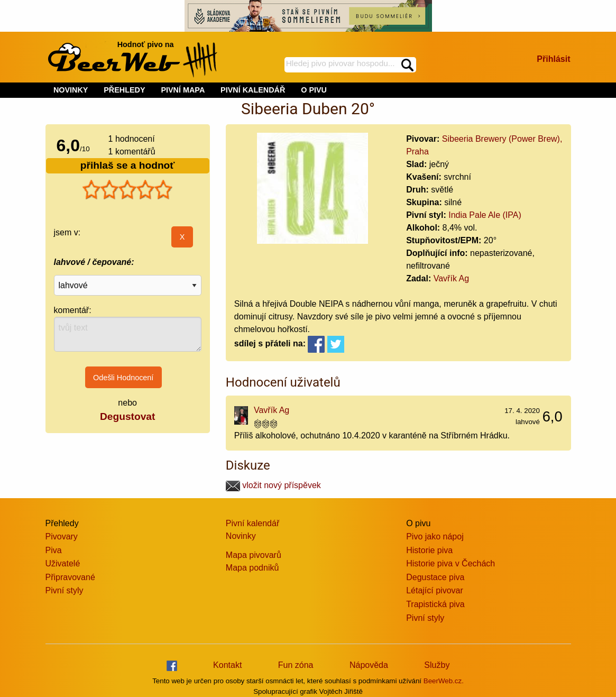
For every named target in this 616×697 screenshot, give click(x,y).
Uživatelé (63, 563)
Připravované (70, 577)
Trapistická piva (435, 604)
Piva (54, 550)
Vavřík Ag (451, 278)
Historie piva (429, 550)
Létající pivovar (435, 590)
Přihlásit (553, 59)
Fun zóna (296, 665)
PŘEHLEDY (124, 90)
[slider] (127, 190)
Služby (437, 665)
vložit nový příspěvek (273, 485)
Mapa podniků (252, 568)
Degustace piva (435, 577)
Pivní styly (65, 590)
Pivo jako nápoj (435, 536)
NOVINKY (71, 90)
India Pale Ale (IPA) (485, 215)
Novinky (241, 536)
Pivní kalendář (252, 523)
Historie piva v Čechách (450, 563)
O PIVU (314, 90)
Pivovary (62, 536)
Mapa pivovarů (254, 555)
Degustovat (127, 416)
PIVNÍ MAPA (183, 90)
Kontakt (227, 665)
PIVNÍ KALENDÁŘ (253, 90)
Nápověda (369, 665)
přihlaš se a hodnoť (128, 165)
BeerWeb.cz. (444, 681)
